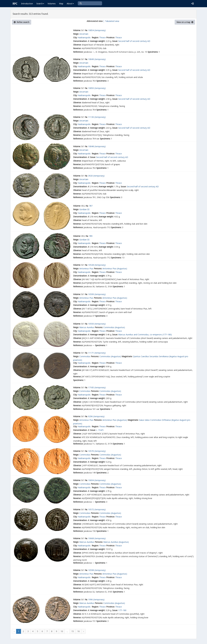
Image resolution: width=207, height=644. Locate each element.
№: (86, 30)
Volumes (52, 4)
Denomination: (80, 41)
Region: (95, 37)
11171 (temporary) (97, 353)
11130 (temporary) (97, 117)
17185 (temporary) (97, 387)
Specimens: (153, 52)
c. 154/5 (100, 430)
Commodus (85, 356)
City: (75, 37)
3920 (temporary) (96, 176)
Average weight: (98, 41)
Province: (110, 37)
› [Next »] (84, 631)
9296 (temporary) (96, 416)
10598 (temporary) (97, 570)
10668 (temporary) (97, 538)
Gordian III (84, 209)
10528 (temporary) (97, 265)
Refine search (22, 22)
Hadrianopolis (84, 37)
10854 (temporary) (97, 30)
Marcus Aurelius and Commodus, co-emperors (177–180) (145, 335)
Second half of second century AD (134, 41)
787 (91, 206)
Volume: (77, 30)
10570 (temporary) (97, 451)
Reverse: (77, 48)
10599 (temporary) (97, 294)
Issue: (115, 41)
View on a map (185, 22)
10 (62, 631)
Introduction (27, 4)
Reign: (76, 34)
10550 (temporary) (97, 324)
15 (73, 631)
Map (61, 4)
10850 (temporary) (97, 88)
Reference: (78, 52)
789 (91, 236)
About (70, 4)
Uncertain (84, 34)
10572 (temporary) (97, 509)
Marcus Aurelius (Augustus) (116, 542)
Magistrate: (127, 356)
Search (40, 4)
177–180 (122, 610)
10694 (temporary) (97, 480)
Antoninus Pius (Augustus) (115, 268)
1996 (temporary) (96, 599)
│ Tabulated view (111, 21)
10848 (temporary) (97, 146)
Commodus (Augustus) (114, 327)
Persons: (98, 268)
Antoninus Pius (86, 268)
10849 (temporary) (97, 59)
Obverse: (77, 45)
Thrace (102, 37)
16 (78, 631)
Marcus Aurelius (87, 327)
